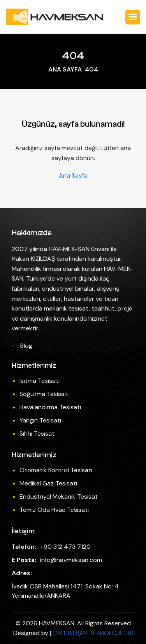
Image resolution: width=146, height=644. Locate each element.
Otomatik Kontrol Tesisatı (56, 470)
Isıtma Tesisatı (40, 381)
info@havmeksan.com (71, 560)
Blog (26, 346)
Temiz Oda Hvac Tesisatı (54, 510)
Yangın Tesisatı (40, 420)
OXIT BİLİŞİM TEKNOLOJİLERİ (93, 633)
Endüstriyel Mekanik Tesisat (59, 497)
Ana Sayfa (73, 176)
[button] (133, 17)
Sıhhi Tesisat (37, 434)
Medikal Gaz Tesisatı (48, 483)
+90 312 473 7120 (65, 547)
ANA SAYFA (65, 69)
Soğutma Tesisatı (44, 394)
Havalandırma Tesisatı (50, 407)
